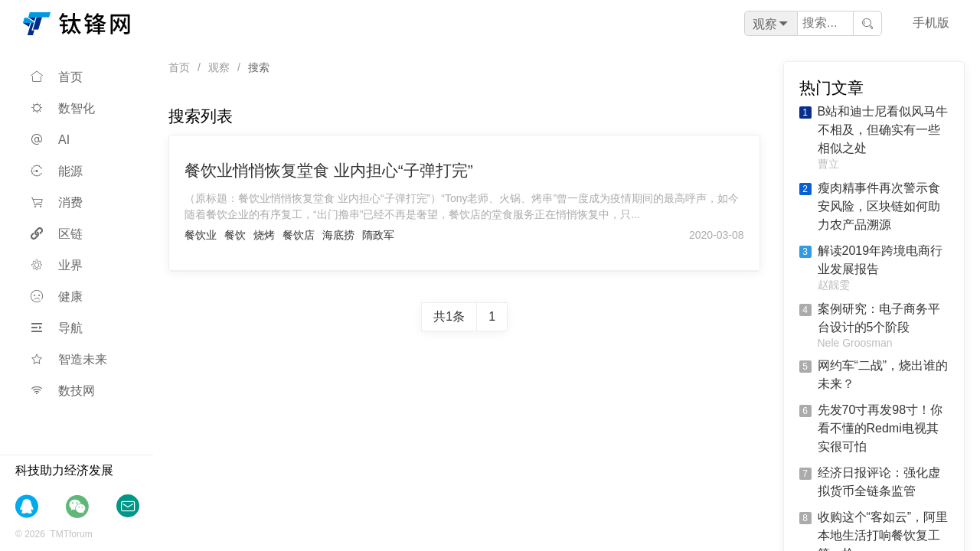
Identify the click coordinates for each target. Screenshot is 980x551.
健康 (57, 297)
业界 (57, 265)
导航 (57, 328)
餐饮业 (201, 235)
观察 (219, 67)
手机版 (931, 23)
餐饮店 (299, 235)
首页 (57, 77)
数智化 (63, 108)
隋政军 (378, 235)
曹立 (828, 164)
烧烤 (264, 235)
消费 (57, 202)
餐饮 (235, 235)
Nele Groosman (855, 343)
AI (50, 140)
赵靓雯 (834, 285)
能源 (57, 171)
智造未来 (69, 359)
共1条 (449, 316)
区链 (57, 234)
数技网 (63, 391)
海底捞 (338, 235)
